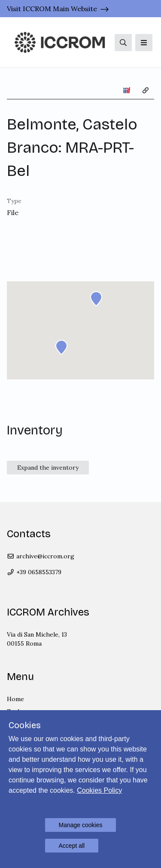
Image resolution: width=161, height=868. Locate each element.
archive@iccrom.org (41, 556)
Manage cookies (81, 825)
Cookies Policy (99, 790)
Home (15, 699)
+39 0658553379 (34, 572)
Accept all (72, 846)
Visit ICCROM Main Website (52, 9)
